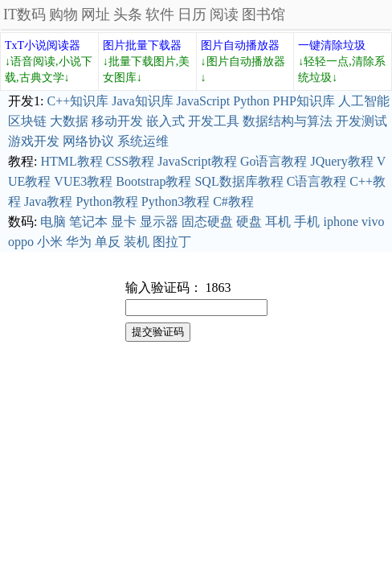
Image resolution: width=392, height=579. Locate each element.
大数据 (69, 121)
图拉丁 (172, 242)
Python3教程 (176, 201)
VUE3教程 (83, 181)
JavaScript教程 (197, 161)
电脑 (53, 222)
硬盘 (249, 222)
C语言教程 (317, 181)
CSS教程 (130, 161)
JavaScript (204, 101)
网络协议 (88, 141)
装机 (137, 242)
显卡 (124, 222)
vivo (373, 222)
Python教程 (106, 201)
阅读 (224, 14)
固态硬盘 (207, 222)
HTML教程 (71, 161)
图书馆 (263, 14)
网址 (96, 14)
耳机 (278, 222)
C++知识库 (78, 101)
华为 (79, 242)
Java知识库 (142, 101)
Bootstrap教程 (153, 181)
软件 (160, 14)
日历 (192, 14)
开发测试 (361, 121)
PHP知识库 (304, 101)
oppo (21, 242)
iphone (341, 222)
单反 (108, 242)
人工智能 (364, 101)
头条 (128, 14)
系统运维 (143, 141)
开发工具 (214, 121)
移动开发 (117, 121)
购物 (63, 14)
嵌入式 (165, 121)
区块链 (27, 121)
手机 (307, 222)
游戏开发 (34, 141)
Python (251, 101)
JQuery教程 (341, 161)
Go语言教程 (274, 161)
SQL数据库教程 (239, 181)
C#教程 (233, 201)
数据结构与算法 (288, 121)
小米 (50, 242)
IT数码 (24, 14)
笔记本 (88, 222)
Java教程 (48, 201)
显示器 (159, 222)
